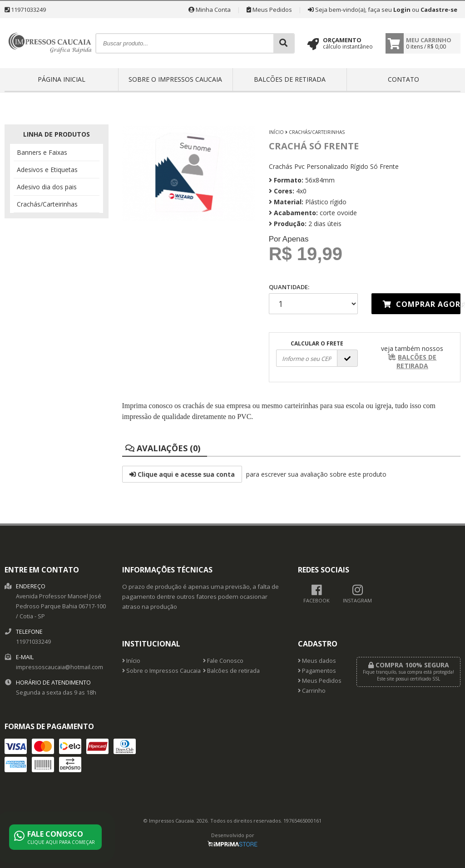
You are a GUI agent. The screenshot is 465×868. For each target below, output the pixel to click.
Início (276, 132)
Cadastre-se (439, 10)
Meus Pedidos (269, 10)
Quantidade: (313, 298)
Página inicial (62, 79)
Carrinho (312, 691)
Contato (403, 79)
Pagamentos (317, 671)
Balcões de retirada (290, 79)
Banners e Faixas (42, 152)
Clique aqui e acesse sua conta (182, 474)
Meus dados (317, 661)
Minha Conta (210, 10)
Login (402, 10)
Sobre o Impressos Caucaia (175, 79)
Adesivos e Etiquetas (47, 170)
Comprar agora (422, 304)
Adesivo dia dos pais (47, 187)
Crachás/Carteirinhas (47, 204)
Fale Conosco (223, 661)
